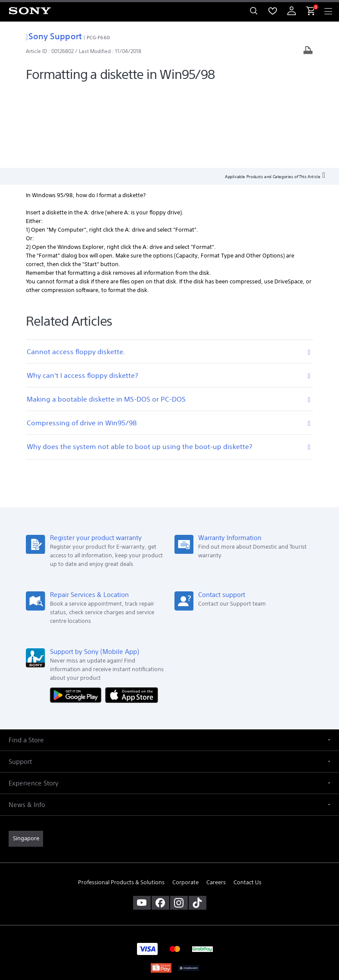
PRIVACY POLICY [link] (169, 930)
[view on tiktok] (197, 823)
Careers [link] (216, 803)
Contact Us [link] (247, 803)
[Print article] (308, 51)
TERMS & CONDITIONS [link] (169, 919)
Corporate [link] (185, 803)
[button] (169, 661)
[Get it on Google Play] (78, 616)
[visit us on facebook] (160, 823)
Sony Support (54, 36)
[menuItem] (273, 11)
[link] (26, 760)
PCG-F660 (98, 37)
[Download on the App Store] (132, 616)
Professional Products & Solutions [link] (121, 803)
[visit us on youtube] (142, 823)
